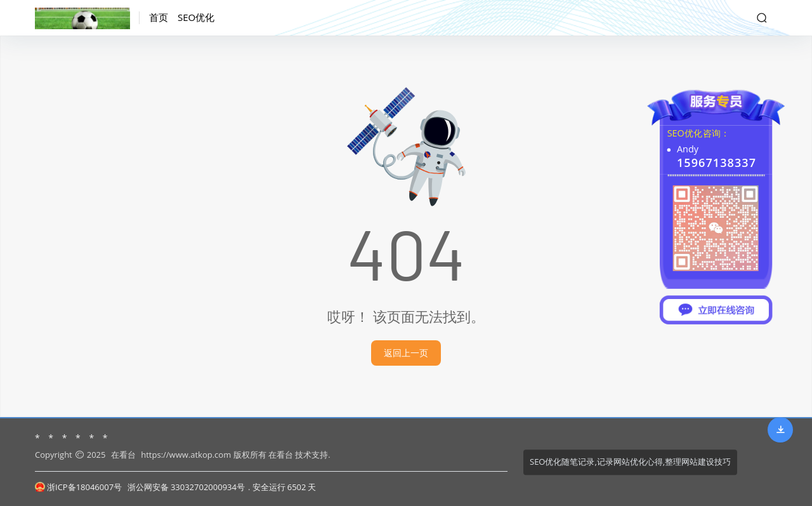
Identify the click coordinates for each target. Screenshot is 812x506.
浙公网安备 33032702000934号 (186, 487)
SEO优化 (196, 17)
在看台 (123, 455)
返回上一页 (406, 353)
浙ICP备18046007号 (78, 487)
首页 (159, 17)
